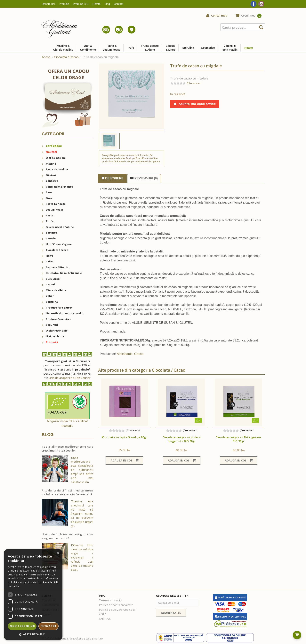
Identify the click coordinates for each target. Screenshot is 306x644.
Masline (51, 164)
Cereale (51, 238)
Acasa (46, 57)
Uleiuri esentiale (57, 331)
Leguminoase (55, 210)
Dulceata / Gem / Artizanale (64, 273)
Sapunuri (52, 325)
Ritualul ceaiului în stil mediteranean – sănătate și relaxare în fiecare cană (67, 492)
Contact (118, 4)
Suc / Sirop (53, 279)
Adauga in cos (125, 461)
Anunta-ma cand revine (195, 104)
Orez (49, 198)
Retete (97, 4)
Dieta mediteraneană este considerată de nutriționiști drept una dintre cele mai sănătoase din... (82, 470)
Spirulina (52, 302)
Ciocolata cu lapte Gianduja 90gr (125, 437)
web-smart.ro (94, 638)
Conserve (52, 181)
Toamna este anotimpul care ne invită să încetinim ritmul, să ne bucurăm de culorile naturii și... (82, 514)
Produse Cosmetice (58, 319)
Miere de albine (56, 290)
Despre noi (48, 4)
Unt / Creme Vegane (59, 244)
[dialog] (33, 595)
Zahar (50, 296)
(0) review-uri (194, 83)
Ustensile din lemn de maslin (65, 313)
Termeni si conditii (110, 600)
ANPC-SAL (106, 619)
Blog (107, 4)
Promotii (52, 342)
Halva (49, 256)
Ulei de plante (55, 336)
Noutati (51, 152)
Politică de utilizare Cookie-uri (118, 610)
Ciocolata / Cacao (66, 57)
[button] (33, 634)
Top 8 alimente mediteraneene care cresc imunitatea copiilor (67, 449)
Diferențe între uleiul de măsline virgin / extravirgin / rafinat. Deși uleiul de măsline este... (82, 557)
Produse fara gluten (59, 308)
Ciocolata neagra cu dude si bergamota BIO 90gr (182, 439)
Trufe (50, 221)
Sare (49, 192)
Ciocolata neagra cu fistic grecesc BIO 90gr (239, 439)
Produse (64, 4)
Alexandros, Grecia (130, 354)
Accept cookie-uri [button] (22, 626)
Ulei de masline (56, 158)
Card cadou (54, 146)
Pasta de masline (57, 169)
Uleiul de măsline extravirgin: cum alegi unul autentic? (67, 536)
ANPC (103, 614)
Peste (50, 215)
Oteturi (51, 175)
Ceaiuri (50, 284)
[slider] (178, 83)
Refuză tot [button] (49, 626)
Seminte (51, 233)
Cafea (50, 261)
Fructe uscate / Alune (60, 227)
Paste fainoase (56, 204)
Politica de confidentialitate (116, 605)
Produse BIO (81, 4)
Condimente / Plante (59, 187)
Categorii (53, 134)
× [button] (58, 553)
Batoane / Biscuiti (58, 267)
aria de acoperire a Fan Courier (70, 378)
